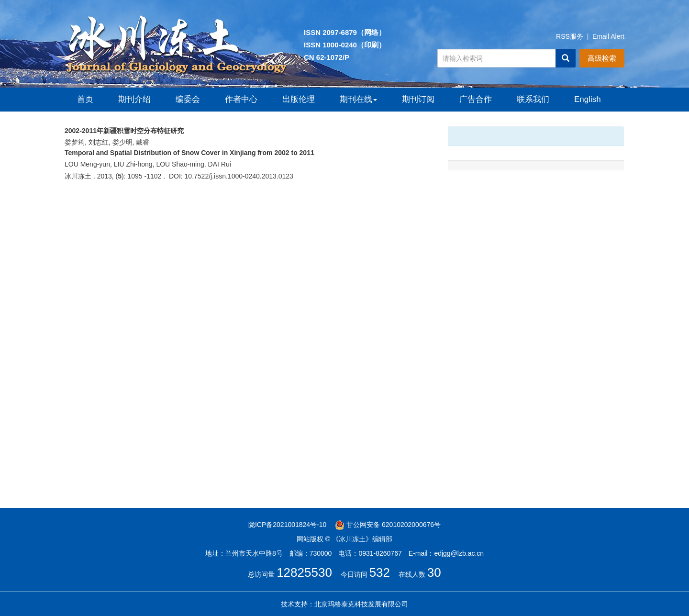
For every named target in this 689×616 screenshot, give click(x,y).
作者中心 (241, 99)
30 (434, 572)
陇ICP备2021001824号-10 (287, 525)
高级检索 (602, 58)
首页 (85, 99)
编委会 (188, 99)
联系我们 (533, 99)
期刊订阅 (418, 99)
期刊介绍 (134, 99)
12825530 (304, 572)
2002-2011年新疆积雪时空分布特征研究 (124, 131)
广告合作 (476, 99)
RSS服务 (570, 36)
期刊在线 (358, 99)
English (588, 99)
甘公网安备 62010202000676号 (388, 525)
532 (380, 572)
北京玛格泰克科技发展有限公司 (361, 604)
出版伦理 (299, 99)
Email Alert (608, 36)
